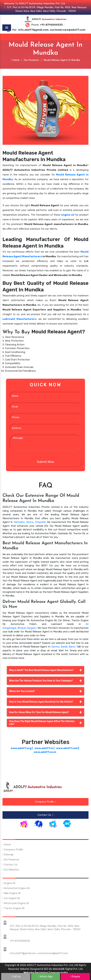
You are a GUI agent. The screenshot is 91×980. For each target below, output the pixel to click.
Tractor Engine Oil (13, 905)
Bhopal (21, 628)
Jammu (55, 647)
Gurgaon (32, 628)
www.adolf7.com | (68, 748)
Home (15, 60)
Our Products (31, 60)
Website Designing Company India (46, 970)
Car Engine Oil (11, 895)
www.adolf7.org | (22, 748)
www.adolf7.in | (44, 748)
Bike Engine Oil (11, 890)
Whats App (45, 976)
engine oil (68, 215)
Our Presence (11, 857)
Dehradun (19, 522)
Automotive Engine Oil (16, 885)
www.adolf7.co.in (45, 752)
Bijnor (72, 647)
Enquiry (75, 976)
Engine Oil (9, 880)
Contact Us (45, 814)
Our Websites (11, 867)
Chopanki (40, 522)
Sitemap (8, 852)
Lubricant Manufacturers (19, 319)
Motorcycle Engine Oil (16, 900)
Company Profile (45, 802)
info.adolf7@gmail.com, (23, 950)
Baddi (64, 647)
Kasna (30, 522)
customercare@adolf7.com (53, 950)
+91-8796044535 (20, 938)
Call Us (16, 976)
